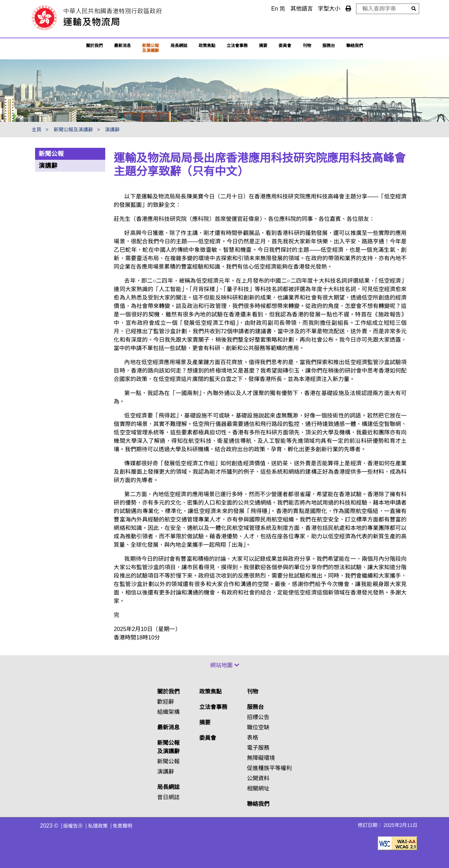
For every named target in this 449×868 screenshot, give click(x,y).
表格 (253, 738)
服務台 (329, 46)
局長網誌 (168, 787)
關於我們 (94, 46)
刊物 (307, 46)
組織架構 (168, 712)
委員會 (285, 46)
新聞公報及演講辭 (150, 48)
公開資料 (258, 778)
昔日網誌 (168, 797)
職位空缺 (258, 727)
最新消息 (122, 46)
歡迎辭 (166, 702)
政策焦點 (207, 46)
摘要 (263, 46)
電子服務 (258, 748)
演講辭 (112, 130)
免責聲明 (122, 826)
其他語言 (302, 9)
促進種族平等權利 (269, 768)
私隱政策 (98, 826)
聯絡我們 (258, 804)
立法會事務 (237, 46)
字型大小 (329, 9)
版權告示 (73, 826)
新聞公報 (51, 154)
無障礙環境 (261, 758)
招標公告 (258, 717)
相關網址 (258, 788)
